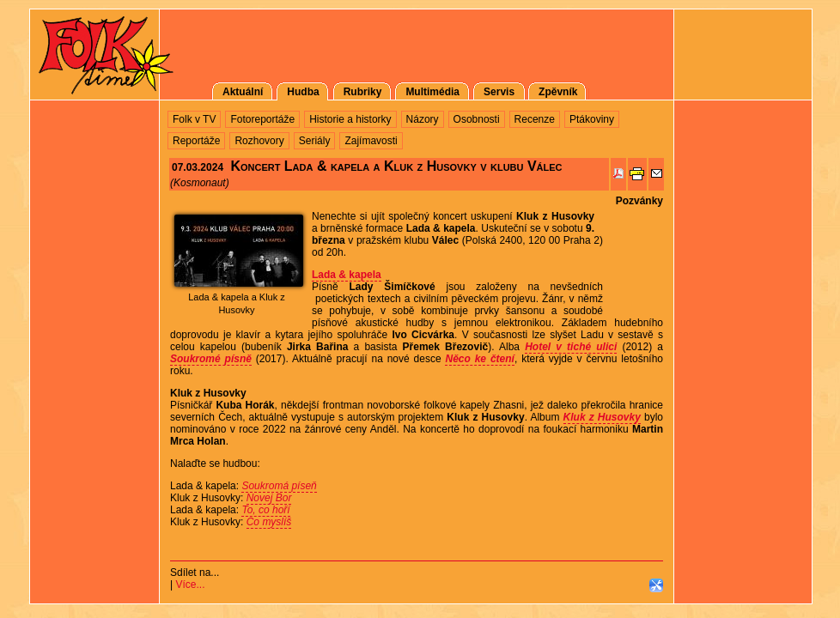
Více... (190, 585)
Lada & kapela (347, 275)
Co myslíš (269, 522)
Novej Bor (269, 498)
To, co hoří (265, 510)
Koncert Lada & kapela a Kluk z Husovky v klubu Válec (396, 166)
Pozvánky (639, 201)
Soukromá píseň (279, 486)
